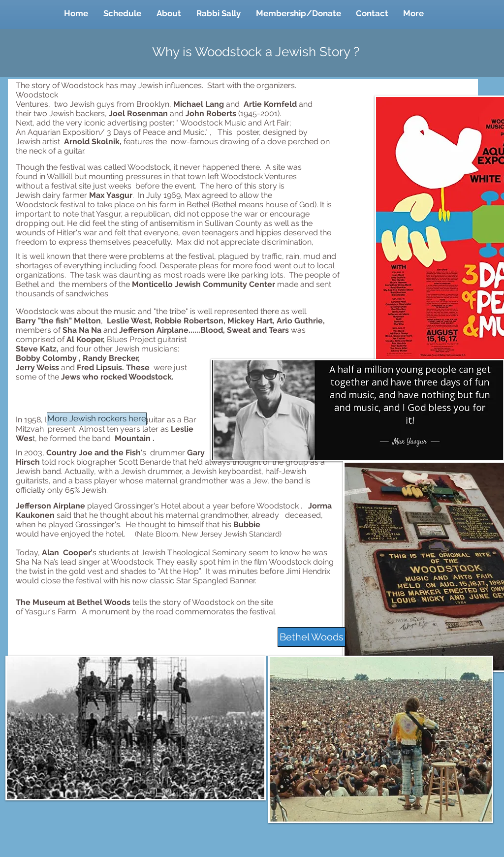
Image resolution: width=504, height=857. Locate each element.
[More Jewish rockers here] (97, 419)
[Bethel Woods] (312, 637)
